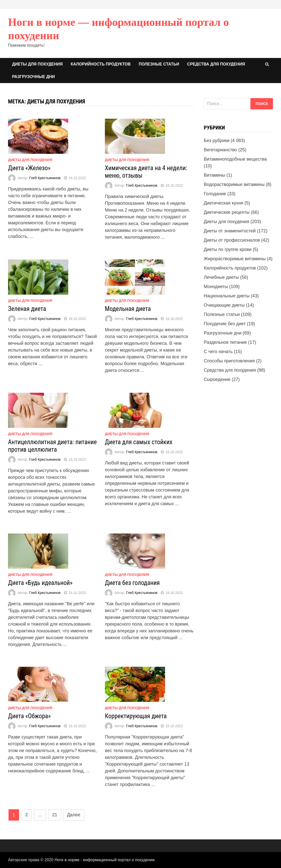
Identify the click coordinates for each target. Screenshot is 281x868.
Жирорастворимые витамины (235, 259)
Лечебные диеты (221, 277)
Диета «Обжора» (29, 716)
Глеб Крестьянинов (45, 178)
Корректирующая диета (136, 716)
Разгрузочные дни (33, 77)
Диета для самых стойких (139, 442)
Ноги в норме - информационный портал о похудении (104, 860)
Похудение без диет (225, 324)
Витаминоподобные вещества (235, 159)
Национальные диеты (227, 296)
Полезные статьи (159, 64)
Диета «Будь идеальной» (40, 583)
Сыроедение (217, 379)
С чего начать (218, 352)
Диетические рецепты (227, 212)
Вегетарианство (220, 150)
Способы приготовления (229, 361)
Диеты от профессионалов (232, 240)
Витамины (214, 175)
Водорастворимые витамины (234, 184)
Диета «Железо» (29, 168)
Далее (74, 815)
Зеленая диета (27, 309)
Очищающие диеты (224, 305)
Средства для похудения (216, 64)
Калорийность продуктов (101, 64)
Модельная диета (128, 309)
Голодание (215, 194)
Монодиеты (216, 287)
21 (55, 815)
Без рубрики (217, 141)
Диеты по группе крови (228, 249)
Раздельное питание (225, 342)
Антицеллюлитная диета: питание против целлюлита (52, 446)
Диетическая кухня (223, 203)
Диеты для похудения (37, 64)
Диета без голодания (132, 583)
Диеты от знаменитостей (230, 231)
